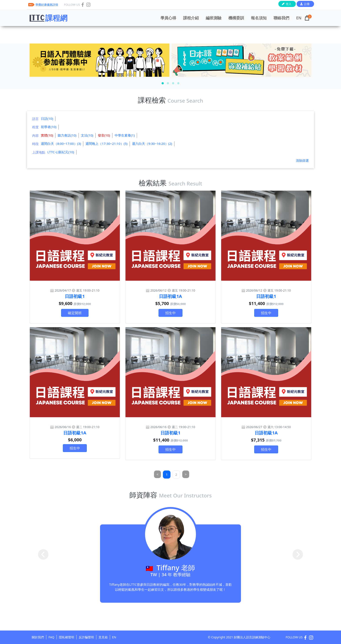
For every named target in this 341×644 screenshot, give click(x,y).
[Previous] (158, 474)
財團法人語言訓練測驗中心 (252, 637)
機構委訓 (236, 18)
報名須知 (259, 18)
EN (299, 18)
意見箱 (103, 637)
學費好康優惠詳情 (47, 5)
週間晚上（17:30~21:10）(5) (106, 143)
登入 (289, 4)
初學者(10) (49, 127)
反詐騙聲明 (86, 637)
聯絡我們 (281, 18)
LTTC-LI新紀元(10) (61, 152)
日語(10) (47, 118)
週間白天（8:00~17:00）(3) (61, 143)
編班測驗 (214, 18)
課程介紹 (191, 18)
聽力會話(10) (67, 135)
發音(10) (104, 135)
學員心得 (168, 18)
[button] (163, 83)
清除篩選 (302, 160)
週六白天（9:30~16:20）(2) (152, 143)
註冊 (307, 4)
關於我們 (38, 637)
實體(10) (47, 135)
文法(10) (87, 135)
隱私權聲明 (67, 637)
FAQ (51, 637)
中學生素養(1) (125, 135)
